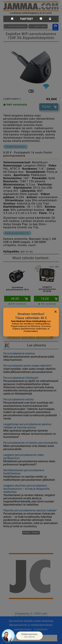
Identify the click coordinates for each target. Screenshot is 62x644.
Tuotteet (27, 19)
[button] (29, 636)
